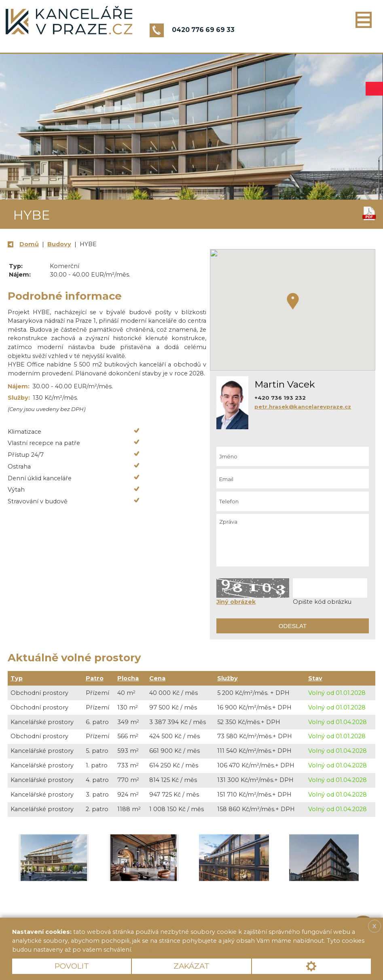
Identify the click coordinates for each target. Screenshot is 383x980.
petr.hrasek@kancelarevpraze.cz (303, 407)
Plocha (128, 678)
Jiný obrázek (236, 602)
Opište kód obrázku (322, 602)
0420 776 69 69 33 (203, 30)
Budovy (59, 244)
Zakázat (191, 966)
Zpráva (292, 540)
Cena (157, 678)
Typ (17, 678)
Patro (95, 678)
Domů (29, 244)
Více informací (162, 950)
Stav (315, 678)
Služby (227, 678)
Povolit (72, 966)
